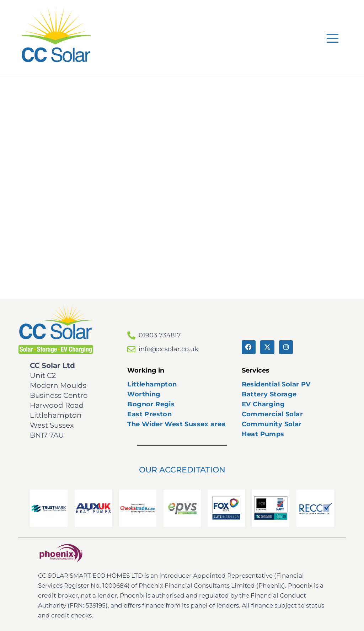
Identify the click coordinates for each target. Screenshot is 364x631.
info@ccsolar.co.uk (168, 349)
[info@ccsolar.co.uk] (131, 349)
